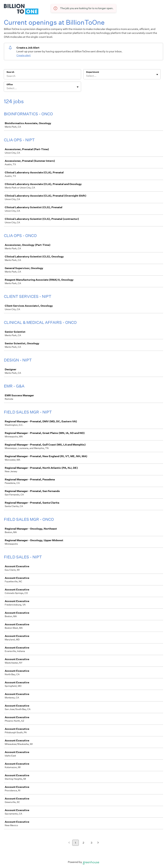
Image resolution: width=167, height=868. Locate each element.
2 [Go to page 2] (83, 843)
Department (93, 72)
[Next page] (98, 843)
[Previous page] (69, 843)
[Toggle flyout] (157, 75)
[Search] (42, 76)
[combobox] (86, 76)
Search (10, 72)
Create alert (24, 55)
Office (10, 84)
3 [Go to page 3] (91, 843)
